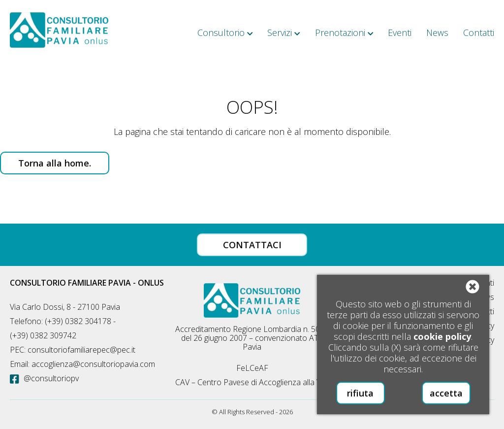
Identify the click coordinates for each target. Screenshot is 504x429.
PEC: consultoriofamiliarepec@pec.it (73, 350)
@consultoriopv (44, 378)
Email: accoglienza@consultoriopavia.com (82, 364)
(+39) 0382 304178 (78, 321)
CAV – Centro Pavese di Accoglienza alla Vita (252, 382)
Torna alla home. (55, 163)
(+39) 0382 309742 (43, 335)
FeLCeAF (252, 368)
